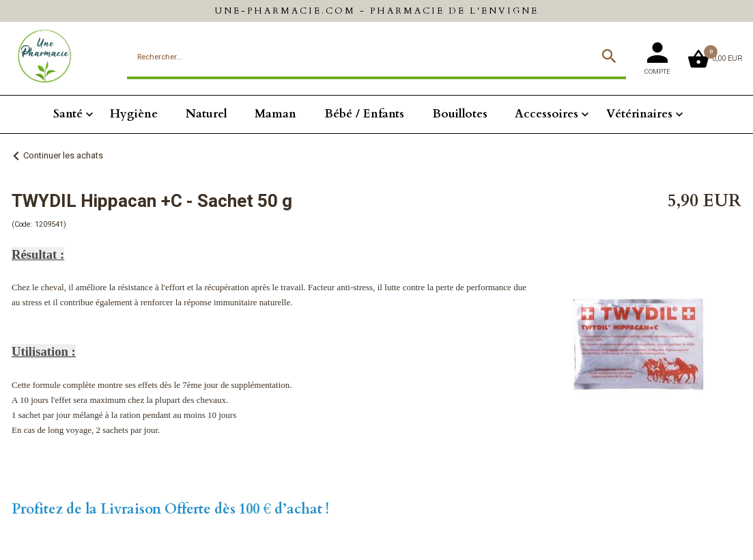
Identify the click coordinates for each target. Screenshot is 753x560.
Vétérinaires (639, 114)
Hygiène (134, 114)
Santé (68, 114)
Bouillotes (460, 114)
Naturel (207, 114)
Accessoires (546, 114)
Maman (275, 114)
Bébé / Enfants (364, 114)
